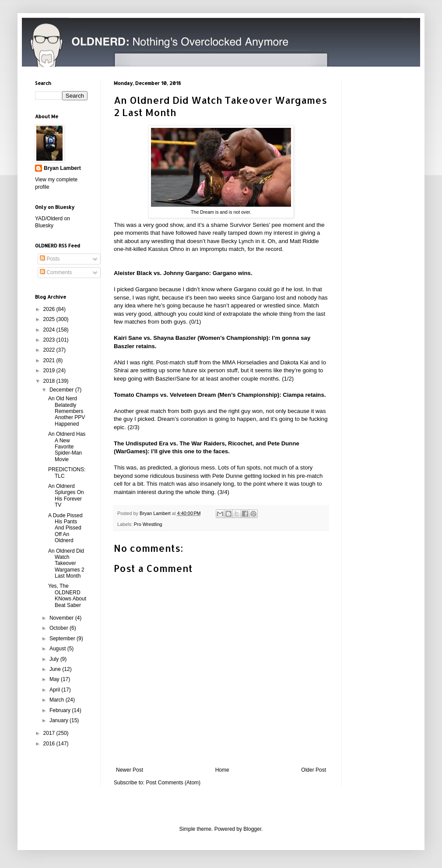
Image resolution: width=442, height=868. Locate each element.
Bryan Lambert (62, 168)
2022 (50, 350)
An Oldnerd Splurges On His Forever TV (66, 496)
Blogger (252, 829)
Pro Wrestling (148, 524)
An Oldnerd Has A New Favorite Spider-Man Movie (67, 447)
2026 (50, 309)
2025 (50, 319)
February (61, 710)
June (56, 669)
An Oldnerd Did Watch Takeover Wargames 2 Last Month (66, 564)
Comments (56, 272)
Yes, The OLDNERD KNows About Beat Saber (67, 595)
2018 (50, 381)
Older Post (314, 770)
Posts (50, 259)
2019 (50, 370)
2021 (50, 360)
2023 (50, 340)
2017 (50, 733)
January (60, 720)
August (58, 649)
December (62, 390)
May (55, 679)
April (55, 690)
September (63, 639)
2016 (50, 744)
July (55, 659)
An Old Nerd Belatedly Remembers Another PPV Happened (67, 411)
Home (222, 770)
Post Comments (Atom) (173, 783)
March (58, 700)
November (62, 618)
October (60, 628)
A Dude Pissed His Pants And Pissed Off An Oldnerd (65, 528)
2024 (50, 330)
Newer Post (130, 770)
